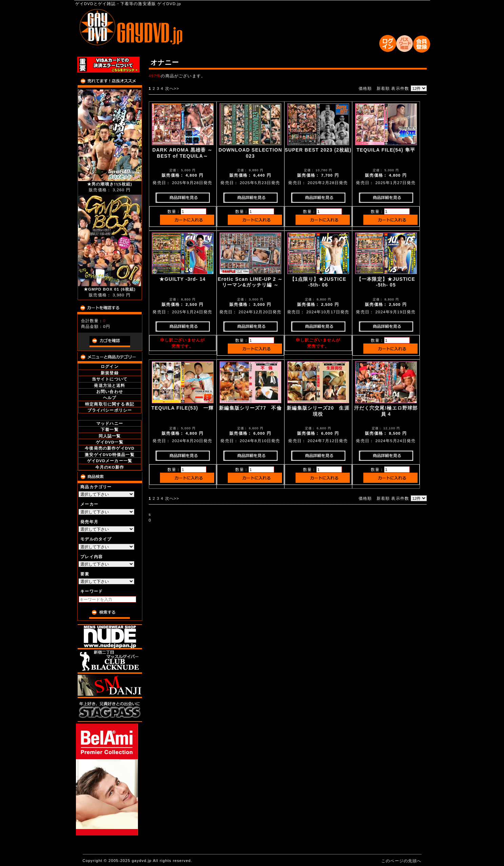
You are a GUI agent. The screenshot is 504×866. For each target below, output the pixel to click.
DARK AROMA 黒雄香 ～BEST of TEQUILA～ (183, 153)
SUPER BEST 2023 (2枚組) (318, 150)
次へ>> (172, 88)
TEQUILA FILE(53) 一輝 (183, 408)
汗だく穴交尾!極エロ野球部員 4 (386, 411)
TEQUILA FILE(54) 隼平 (386, 150)
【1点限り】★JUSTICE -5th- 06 (318, 282)
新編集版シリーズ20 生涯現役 (318, 411)
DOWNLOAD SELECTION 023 (250, 153)
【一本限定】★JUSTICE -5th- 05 (386, 282)
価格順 (365, 88)
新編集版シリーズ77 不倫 (250, 408)
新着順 (383, 88)
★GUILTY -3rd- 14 (182, 279)
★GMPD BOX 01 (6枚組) (110, 289)
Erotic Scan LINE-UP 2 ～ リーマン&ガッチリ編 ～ (250, 282)
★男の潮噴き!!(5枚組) (110, 184)
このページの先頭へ (401, 861)
